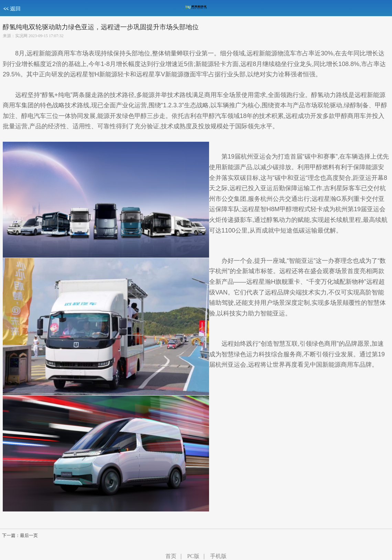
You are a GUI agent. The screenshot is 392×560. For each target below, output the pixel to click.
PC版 (193, 556)
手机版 (218, 556)
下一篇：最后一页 (20, 536)
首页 (171, 556)
